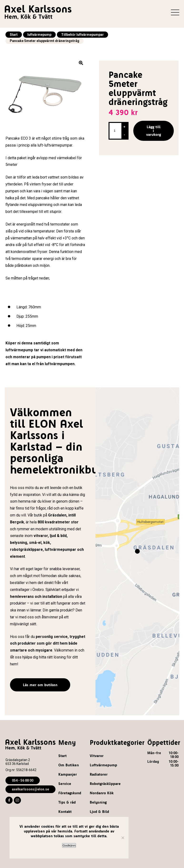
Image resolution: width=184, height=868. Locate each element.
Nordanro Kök (102, 793)
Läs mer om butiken (40, 685)
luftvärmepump (39, 35)
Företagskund (70, 793)
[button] (82, 64)
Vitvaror (97, 756)
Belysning (98, 802)
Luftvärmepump (103, 765)
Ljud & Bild (99, 812)
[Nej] (123, 838)
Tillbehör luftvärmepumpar (82, 35)
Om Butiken (69, 765)
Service (65, 784)
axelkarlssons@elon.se (30, 789)
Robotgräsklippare (105, 784)
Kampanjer (68, 774)
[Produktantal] (115, 131)
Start (14, 35)
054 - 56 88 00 (23, 780)
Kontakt (65, 812)
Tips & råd (67, 802)
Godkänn (69, 845)
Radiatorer (99, 774)
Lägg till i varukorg (154, 131)
